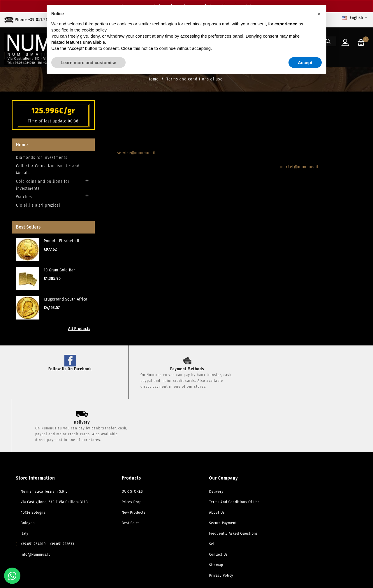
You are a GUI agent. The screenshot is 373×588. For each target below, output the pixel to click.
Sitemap (209, 515)
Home (22, 148)
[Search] (334, 64)
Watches (24, 200)
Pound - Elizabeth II (61, 244)
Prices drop (124, 452)
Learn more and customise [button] (88, 63)
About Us (209, 463)
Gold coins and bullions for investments (43, 188)
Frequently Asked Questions (226, 484)
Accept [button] (305, 63)
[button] (319, 14)
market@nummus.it (299, 170)
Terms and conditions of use (227, 452)
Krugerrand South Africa (66, 303)
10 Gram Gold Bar (59, 274)
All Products (79, 332)
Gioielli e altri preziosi (38, 209)
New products (126, 463)
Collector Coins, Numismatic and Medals (48, 173)
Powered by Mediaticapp (176, 578)
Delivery (209, 442)
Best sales (123, 473)
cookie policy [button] (94, 30)
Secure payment (215, 473)
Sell (205, 494)
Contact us (211, 505)
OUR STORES (125, 442)
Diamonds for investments (42, 161)
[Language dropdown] (355, 18)
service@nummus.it (136, 156)
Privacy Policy (213, 526)
